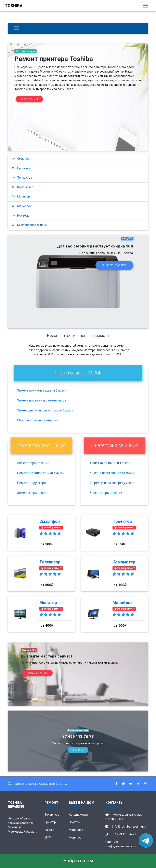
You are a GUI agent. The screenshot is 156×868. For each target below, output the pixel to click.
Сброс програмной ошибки (38, 420)
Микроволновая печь (29, 225)
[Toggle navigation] (146, 7)
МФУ (48, 838)
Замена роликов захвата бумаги (42, 390)
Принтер (50, 822)
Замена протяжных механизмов (42, 400)
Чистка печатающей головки (112, 473)
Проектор (21, 168)
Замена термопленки (33, 463)
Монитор (21, 196)
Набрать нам (78, 861)
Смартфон (22, 159)
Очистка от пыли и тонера (110, 463)
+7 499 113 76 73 (29, 99)
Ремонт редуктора (31, 483)
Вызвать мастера (114, 265)
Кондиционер (78, 815)
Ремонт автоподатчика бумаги (41, 473)
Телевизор (22, 178)
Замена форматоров (33, 493)
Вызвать (78, 750)
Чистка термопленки (106, 493)
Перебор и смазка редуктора (112, 483)
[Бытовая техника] (17, 28)
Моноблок (22, 206)
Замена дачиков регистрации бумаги (45, 410)
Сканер (49, 830)
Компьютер (23, 187)
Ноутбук (20, 216)
